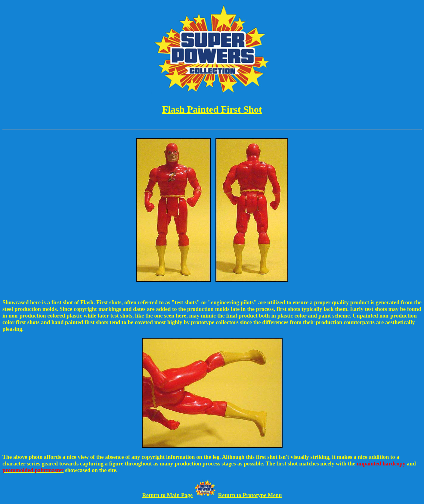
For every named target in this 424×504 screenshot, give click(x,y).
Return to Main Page (167, 495)
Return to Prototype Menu (250, 495)
